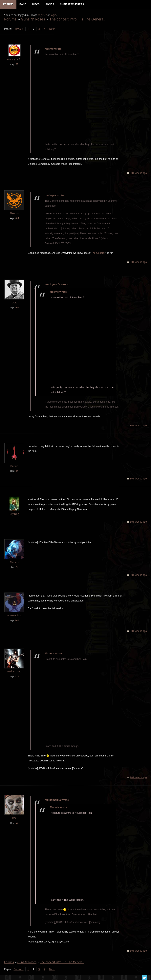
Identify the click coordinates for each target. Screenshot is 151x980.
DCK (14, 303)
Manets (14, 562)
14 (17, 471)
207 (17, 307)
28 (17, 64)
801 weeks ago (138, 173)
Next (52, 29)
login (53, 15)
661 (17, 620)
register (43, 15)
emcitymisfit (14, 60)
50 (17, 823)
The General (98, 253)
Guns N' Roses (33, 19)
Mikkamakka (14, 672)
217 (17, 676)
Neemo (14, 213)
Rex (14, 818)
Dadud (14, 466)
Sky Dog (14, 514)
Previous (18, 29)
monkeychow (14, 615)
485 (17, 218)
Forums (10, 19)
